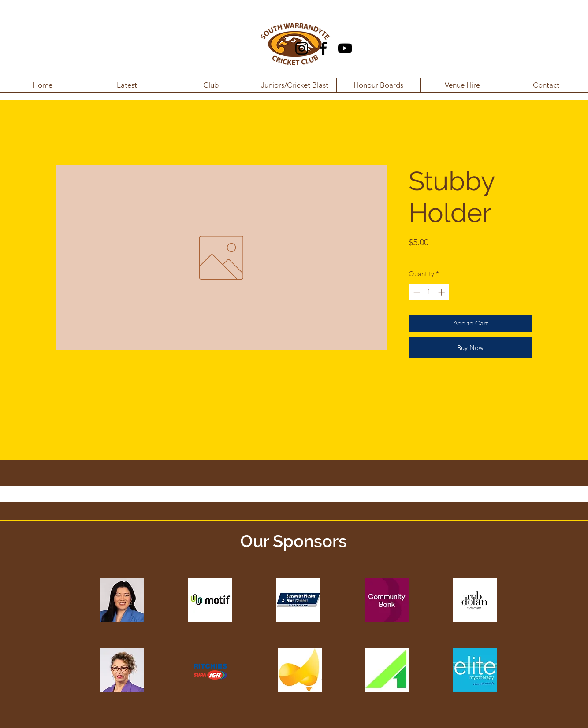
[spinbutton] (429, 292)
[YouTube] (345, 48)
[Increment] (442, 292)
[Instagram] (302, 48)
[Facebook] (323, 48)
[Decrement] (416, 292)
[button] (127, 85)
